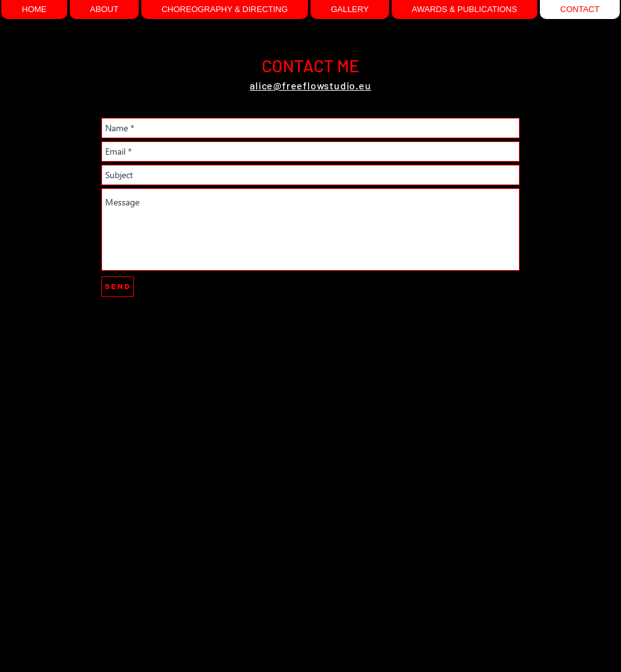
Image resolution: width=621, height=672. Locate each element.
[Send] (118, 287)
